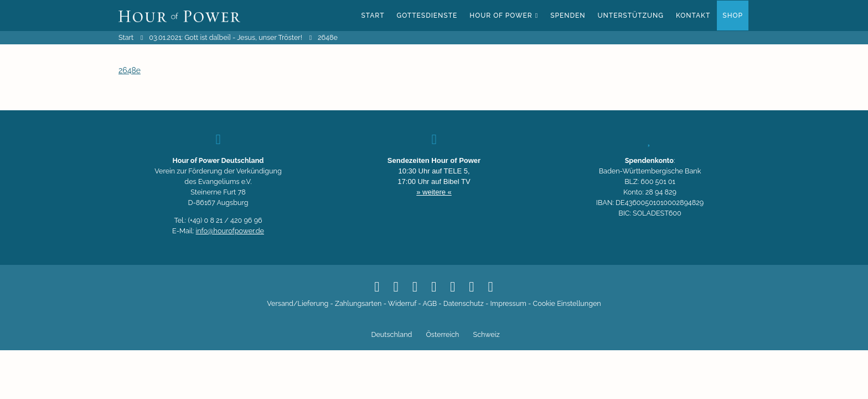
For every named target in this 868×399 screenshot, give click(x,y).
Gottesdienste (427, 16)
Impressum (508, 303)
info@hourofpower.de (230, 231)
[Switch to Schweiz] (485, 335)
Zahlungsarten (358, 303)
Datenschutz (464, 303)
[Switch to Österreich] (441, 335)
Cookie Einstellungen (567, 303)
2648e (130, 70)
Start (373, 16)
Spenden (568, 16)
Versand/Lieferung (298, 303)
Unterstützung (631, 16)
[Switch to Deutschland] (390, 335)
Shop (733, 16)
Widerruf (402, 303)
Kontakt (693, 16)
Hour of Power (501, 16)
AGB (430, 303)
